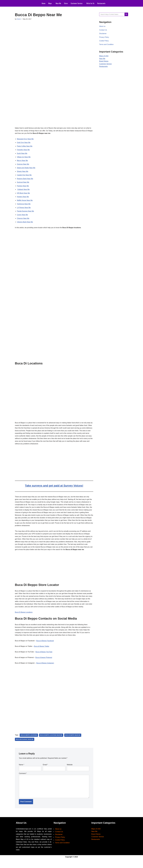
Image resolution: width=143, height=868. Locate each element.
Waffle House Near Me (25, 202)
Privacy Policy (104, 37)
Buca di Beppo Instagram (46, 671)
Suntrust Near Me (23, 183)
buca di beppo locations (29, 743)
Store (66, 3)
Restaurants (101, 3)
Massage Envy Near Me (25, 139)
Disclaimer (103, 34)
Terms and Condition (107, 45)
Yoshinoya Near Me (24, 205)
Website (70, 773)
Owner (19, 19)
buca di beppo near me (73, 743)
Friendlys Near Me (23, 150)
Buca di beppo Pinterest (44, 665)
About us (102, 26)
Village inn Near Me (24, 158)
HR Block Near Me (23, 194)
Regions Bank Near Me (25, 180)
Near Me (58, 3)
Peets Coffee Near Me (25, 147)
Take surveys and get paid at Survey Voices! (54, 488)
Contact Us (103, 30)
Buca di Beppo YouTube (44, 660)
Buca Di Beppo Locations (24, 619)
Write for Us (90, 3)
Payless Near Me (23, 187)
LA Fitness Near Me (24, 209)
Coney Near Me (22, 217)
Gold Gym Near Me (24, 143)
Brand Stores (104, 62)
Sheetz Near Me (23, 172)
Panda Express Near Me (26, 213)
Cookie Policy (104, 41)
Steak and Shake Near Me (26, 169)
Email (45, 773)
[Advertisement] (54, 31)
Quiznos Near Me (23, 165)
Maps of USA (104, 57)
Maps (50, 3)
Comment (23, 781)
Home (44, 3)
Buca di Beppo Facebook (46, 648)
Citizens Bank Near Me (25, 224)
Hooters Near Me (23, 198)
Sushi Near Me (22, 154)
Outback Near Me (23, 191)
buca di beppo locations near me (52, 743)
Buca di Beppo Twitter (42, 654)
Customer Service (77, 3)
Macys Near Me (22, 161)
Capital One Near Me (24, 176)
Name (21, 773)
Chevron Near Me (23, 220)
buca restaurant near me (25, 747)
